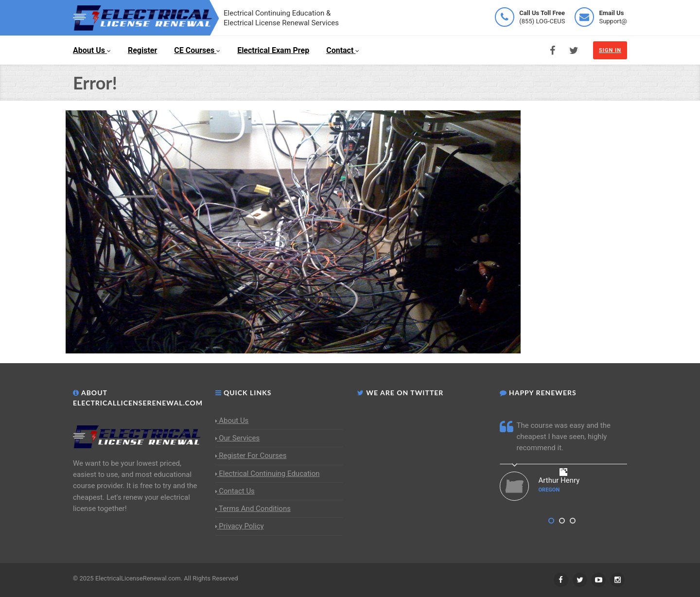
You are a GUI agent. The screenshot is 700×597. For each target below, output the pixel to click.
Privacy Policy (240, 526)
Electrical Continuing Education (268, 474)
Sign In (610, 50)
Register (142, 50)
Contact (343, 50)
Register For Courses (251, 456)
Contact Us (235, 491)
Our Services (238, 438)
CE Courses (197, 50)
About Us (92, 50)
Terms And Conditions (253, 509)
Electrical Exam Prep (273, 50)
